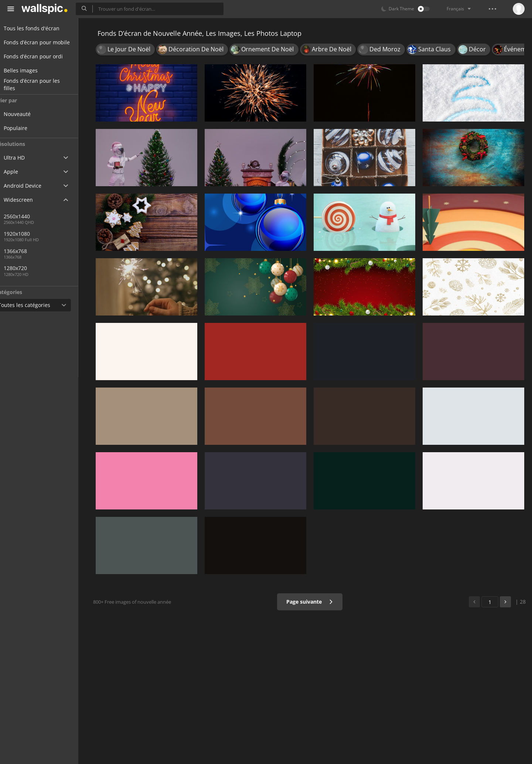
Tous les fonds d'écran (40, 28)
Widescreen (27, 200)
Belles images (30, 70)
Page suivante (312, 602)
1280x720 (29, 268)
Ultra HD (23, 158)
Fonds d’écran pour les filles (41, 85)
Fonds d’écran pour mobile (46, 42)
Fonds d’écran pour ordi (42, 56)
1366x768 (55, 251)
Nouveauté (31, 114)
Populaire (30, 128)
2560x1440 (31, 216)
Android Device (31, 186)
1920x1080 (31, 234)
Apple (20, 172)
